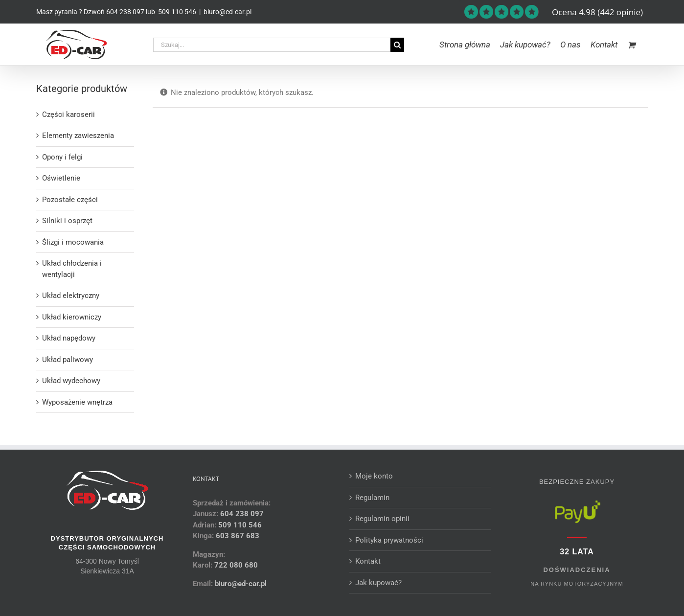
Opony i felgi (62, 157)
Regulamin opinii (382, 519)
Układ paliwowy (68, 360)
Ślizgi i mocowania (73, 242)
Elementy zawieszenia (78, 136)
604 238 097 (125, 12)
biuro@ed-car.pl (228, 12)
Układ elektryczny (71, 296)
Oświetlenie (61, 178)
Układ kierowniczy (72, 317)
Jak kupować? (378, 583)
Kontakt (368, 561)
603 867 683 (238, 536)
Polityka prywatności (389, 540)
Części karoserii (68, 114)
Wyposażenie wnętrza (77, 402)
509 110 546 (176, 12)
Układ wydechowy (71, 381)
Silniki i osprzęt (67, 221)
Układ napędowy (69, 338)
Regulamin (372, 498)
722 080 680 (235, 565)
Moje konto (374, 476)
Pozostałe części (70, 200)
